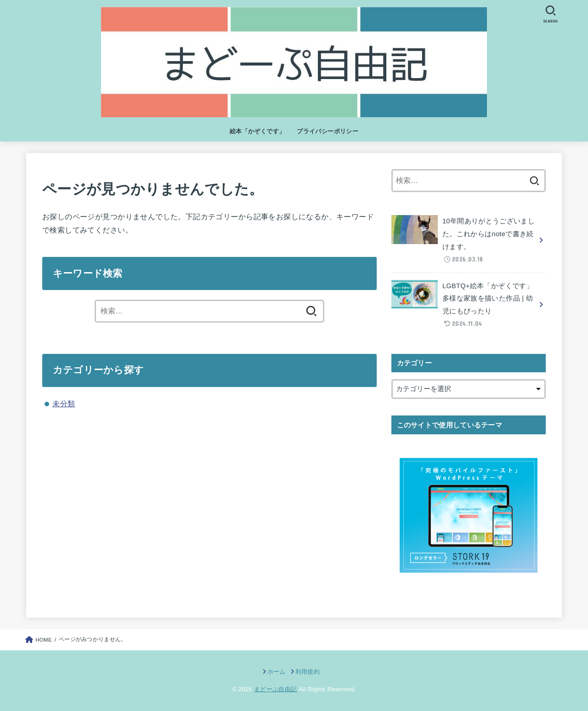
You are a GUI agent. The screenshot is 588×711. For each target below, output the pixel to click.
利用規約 (308, 672)
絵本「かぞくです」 (257, 131)
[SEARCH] (550, 14)
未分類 (64, 404)
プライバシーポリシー (328, 131)
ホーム (277, 672)
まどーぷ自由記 (275, 689)
